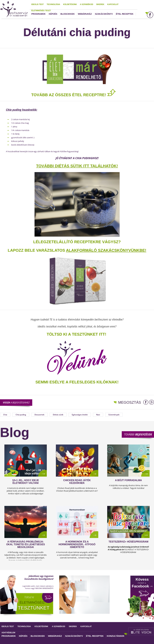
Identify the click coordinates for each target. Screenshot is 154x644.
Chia (5, 415)
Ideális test (37, 4)
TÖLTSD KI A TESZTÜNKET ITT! (76, 334)
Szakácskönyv (104, 14)
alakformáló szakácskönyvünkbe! (106, 250)
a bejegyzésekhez (16, 402)
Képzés (53, 14)
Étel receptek (125, 14)
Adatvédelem (8, 633)
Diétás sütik (58, 415)
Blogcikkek (68, 14)
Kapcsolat (113, 4)
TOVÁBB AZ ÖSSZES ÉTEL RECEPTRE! (74, 95)
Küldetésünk (70, 4)
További (138, 434)
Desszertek (39, 415)
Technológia (53, 4)
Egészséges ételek (80, 415)
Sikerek (100, 4)
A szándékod (87, 4)
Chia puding (21, 415)
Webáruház (85, 14)
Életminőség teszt (41, 11)
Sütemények (114, 415)
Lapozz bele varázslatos (37, 250)
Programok (38, 14)
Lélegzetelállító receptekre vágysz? (77, 242)
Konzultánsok (116, 636)
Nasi (98, 415)
